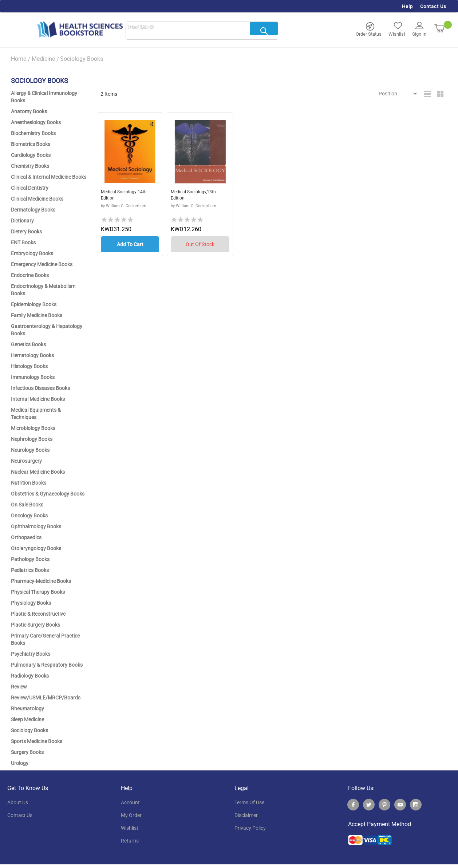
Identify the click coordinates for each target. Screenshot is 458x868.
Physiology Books (31, 603)
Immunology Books (33, 377)
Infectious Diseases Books (40, 388)
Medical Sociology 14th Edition (127, 196)
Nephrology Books (32, 439)
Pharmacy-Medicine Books (41, 581)
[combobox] (202, 31)
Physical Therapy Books (38, 592)
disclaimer (246, 815)
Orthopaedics (26, 537)
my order (131, 815)
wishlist (130, 828)
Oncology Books (29, 516)
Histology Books (29, 366)
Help (407, 6)
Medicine (43, 59)
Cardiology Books (31, 155)
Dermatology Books (33, 210)
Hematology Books (32, 355)
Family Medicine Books (37, 315)
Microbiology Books (33, 428)
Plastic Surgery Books (35, 625)
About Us (18, 802)
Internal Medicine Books (38, 399)
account (130, 802)
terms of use (249, 802)
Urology (20, 763)
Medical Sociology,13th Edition (197, 196)
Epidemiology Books (34, 304)
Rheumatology (27, 709)
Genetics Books (28, 344)
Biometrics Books (31, 144)
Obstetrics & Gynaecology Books (48, 494)
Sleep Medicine (27, 719)
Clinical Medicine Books (37, 199)
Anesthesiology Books (36, 122)
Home (19, 59)
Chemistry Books (30, 166)
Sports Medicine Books (37, 741)
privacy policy (250, 828)
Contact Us (433, 6)
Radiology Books (30, 676)
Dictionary (22, 221)
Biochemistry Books (33, 133)
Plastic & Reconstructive (38, 614)
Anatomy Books (29, 111)
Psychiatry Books (31, 654)
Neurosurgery (26, 461)
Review (19, 687)
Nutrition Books (29, 483)
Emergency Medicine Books (42, 264)
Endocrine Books (30, 275)
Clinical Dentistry (30, 188)
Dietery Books (26, 232)
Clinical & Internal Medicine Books (49, 177)
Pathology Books (30, 559)
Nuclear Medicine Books (38, 472)
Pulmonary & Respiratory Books (47, 665)
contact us (20, 815)
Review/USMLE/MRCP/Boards (46, 698)
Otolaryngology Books (36, 548)
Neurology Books (30, 450)
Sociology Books (29, 730)
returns (130, 841)
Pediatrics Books (30, 570)
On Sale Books (27, 505)
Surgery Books (27, 752)
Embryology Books (32, 253)
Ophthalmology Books (36, 526)
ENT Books (23, 242)
